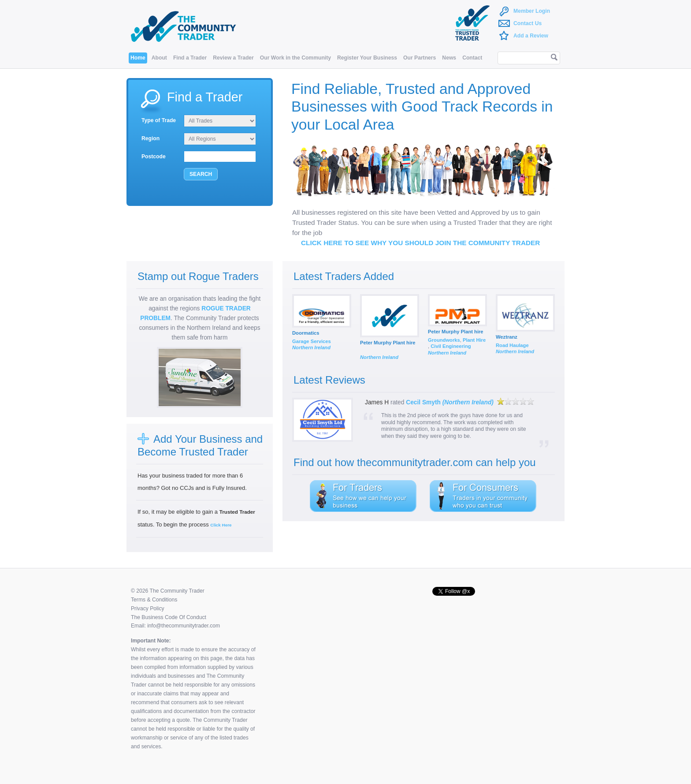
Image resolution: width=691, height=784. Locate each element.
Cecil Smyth (450, 402)
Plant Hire (474, 340)
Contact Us (528, 23)
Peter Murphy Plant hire (388, 343)
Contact (472, 58)
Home (138, 58)
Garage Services (312, 341)
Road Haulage (512, 345)
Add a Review (531, 36)
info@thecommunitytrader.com (184, 626)
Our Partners (420, 58)
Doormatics (306, 333)
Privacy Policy (148, 609)
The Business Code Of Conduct (169, 617)
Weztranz (507, 337)
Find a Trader (190, 58)
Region (150, 138)
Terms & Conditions (154, 600)
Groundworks (444, 340)
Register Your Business (367, 58)
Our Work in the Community (295, 58)
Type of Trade (159, 120)
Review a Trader (233, 58)
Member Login (532, 11)
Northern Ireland (311, 347)
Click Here (221, 525)
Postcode (154, 157)
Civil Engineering (451, 346)
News (449, 58)
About (159, 58)
